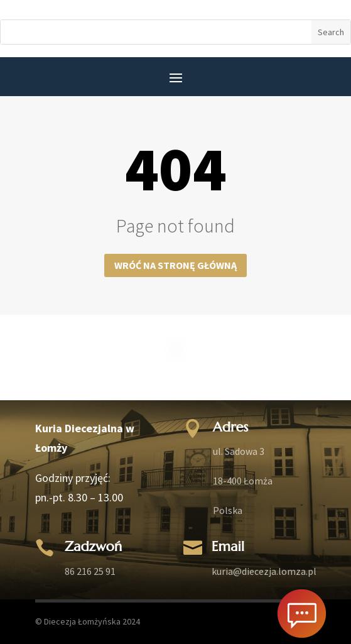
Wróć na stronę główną (175, 265)
